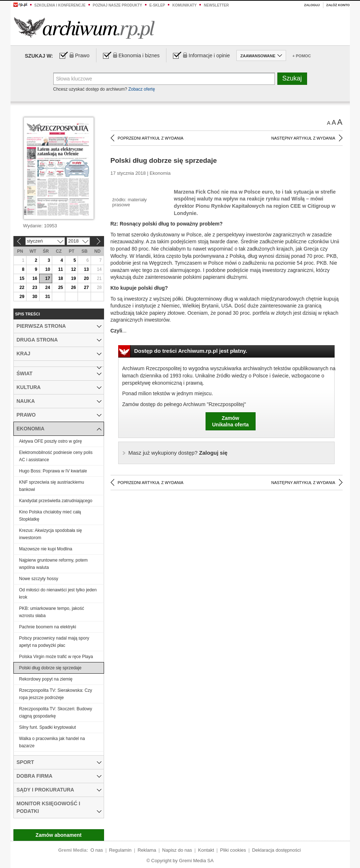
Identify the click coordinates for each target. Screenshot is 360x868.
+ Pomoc (302, 56)
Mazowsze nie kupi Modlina (46, 549)
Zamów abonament (59, 835)
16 (35, 278)
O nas (97, 850)
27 (86, 288)
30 (35, 297)
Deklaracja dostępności (276, 850)
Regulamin (120, 850)
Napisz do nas (177, 850)
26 (73, 288)
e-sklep (157, 5)
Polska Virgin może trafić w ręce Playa (56, 657)
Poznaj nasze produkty (117, 5)
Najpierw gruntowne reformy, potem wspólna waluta (53, 564)
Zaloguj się (178, 453)
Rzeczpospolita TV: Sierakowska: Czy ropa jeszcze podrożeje (56, 694)
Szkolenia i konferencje (60, 5)
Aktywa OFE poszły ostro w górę (51, 441)
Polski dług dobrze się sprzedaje (50, 668)
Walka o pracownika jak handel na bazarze (52, 742)
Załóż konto (338, 5)
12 (73, 269)
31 (48, 297)
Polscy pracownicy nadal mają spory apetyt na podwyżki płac (54, 642)
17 (48, 278)
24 (48, 288)
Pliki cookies (233, 850)
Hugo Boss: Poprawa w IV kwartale (53, 471)
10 (48, 269)
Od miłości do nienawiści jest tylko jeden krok (58, 594)
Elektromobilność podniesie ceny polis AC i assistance (56, 456)
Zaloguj (312, 5)
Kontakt (206, 850)
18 (60, 278)
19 (73, 278)
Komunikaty (184, 5)
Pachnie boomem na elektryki (48, 627)
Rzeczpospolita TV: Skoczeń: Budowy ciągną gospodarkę (56, 712)
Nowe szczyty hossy (39, 579)
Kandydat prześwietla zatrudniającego (56, 501)
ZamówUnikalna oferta (230, 421)
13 (86, 269)
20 (86, 278)
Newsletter (216, 5)
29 (22, 297)
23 (35, 288)
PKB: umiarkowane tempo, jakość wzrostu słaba (52, 612)
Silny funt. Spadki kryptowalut (48, 727)
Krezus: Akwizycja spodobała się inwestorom (51, 534)
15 (22, 278)
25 (60, 288)
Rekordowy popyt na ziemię (46, 679)
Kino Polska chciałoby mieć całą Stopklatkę (50, 516)
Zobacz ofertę (142, 89)
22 (22, 288)
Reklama (147, 850)
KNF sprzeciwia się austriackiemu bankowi (52, 486)
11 (60, 269)
